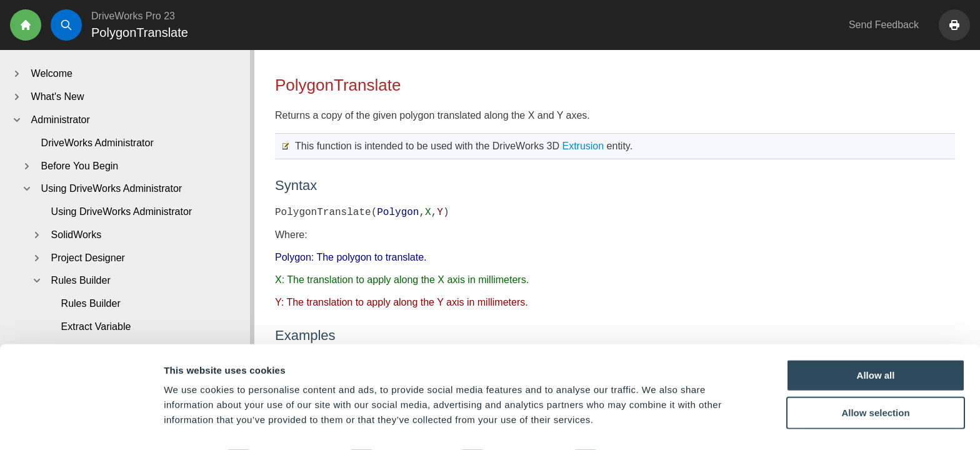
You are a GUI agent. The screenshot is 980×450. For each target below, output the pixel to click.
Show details (656, 425)
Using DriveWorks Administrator (122, 212)
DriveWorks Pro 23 (133, 16)
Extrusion (583, 146)
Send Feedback (884, 25)
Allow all (876, 340)
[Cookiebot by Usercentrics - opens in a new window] (81, 426)
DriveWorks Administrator (97, 143)
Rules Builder (91, 303)
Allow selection (875, 378)
